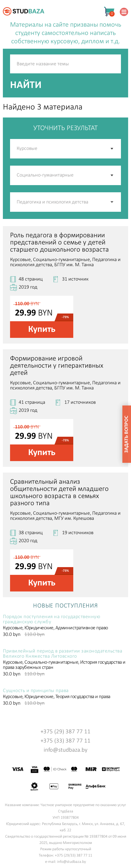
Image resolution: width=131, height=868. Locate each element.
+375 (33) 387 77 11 (65, 741)
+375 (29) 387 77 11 (65, 732)
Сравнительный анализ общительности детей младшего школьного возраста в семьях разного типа (59, 493)
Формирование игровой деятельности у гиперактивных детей (57, 366)
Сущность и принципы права (36, 691)
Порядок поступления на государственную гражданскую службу (52, 620)
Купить (42, 330)
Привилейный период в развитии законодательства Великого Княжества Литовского (62, 654)
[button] (112, 202)
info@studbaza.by (65, 750)
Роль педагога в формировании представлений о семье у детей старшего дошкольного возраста (59, 243)
